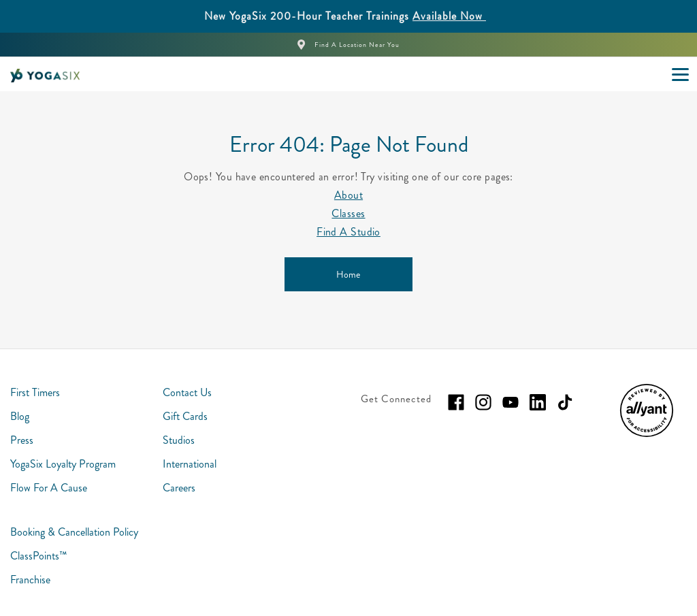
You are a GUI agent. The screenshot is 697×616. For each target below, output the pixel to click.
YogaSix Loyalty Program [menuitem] (63, 464)
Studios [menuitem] (179, 440)
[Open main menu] (680, 74)
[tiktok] (565, 402)
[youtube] (510, 402)
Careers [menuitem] (179, 488)
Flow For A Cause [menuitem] (49, 488)
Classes (348, 213)
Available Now (449, 16)
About (348, 195)
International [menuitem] (190, 464)
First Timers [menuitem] (35, 392)
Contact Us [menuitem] (187, 392)
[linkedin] (538, 402)
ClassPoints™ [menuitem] (39, 556)
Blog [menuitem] (20, 416)
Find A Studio (348, 232)
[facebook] (456, 402)
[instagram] (483, 402)
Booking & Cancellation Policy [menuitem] (74, 532)
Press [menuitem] (22, 440)
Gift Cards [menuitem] (185, 416)
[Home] (348, 274)
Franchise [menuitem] (30, 580)
